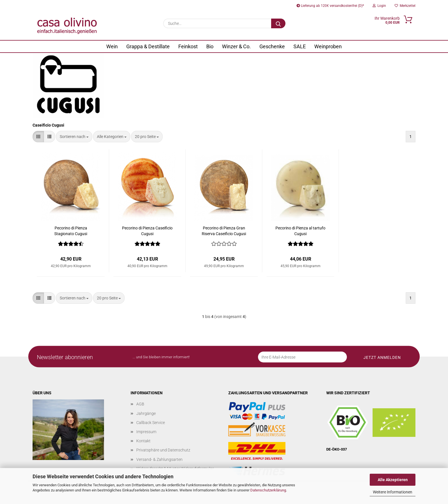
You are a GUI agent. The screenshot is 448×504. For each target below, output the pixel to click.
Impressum (146, 432)
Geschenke (272, 46)
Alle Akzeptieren (393, 480)
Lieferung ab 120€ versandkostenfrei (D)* (330, 6)
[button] (38, 137)
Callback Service (151, 423)
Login (379, 6)
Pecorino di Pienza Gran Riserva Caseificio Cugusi (224, 231)
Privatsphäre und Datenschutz (163, 450)
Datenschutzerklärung (268, 490)
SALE (300, 46)
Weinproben (328, 46)
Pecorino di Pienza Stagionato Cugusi (71, 231)
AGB (140, 404)
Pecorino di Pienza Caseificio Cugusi (147, 231)
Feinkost (188, 46)
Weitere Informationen (393, 492)
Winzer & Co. (236, 46)
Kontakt (143, 441)
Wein (112, 46)
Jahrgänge (146, 413)
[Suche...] (278, 23)
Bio (210, 46)
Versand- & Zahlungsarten (159, 459)
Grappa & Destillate (148, 46)
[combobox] (74, 137)
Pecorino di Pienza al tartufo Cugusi (300, 231)
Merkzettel (405, 6)
